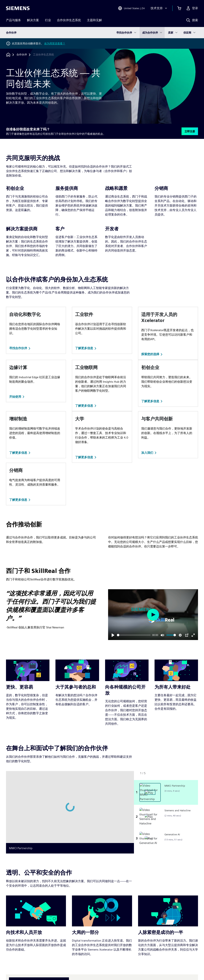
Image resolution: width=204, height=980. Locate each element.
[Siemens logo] (18, 8)
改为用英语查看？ (55, 43)
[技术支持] (159, 8)
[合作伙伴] (22, 55)
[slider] (134, 635)
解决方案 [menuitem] (33, 20)
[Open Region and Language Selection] (131, 8)
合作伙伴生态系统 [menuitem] (69, 20)
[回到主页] (8, 55)
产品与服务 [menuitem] (13, 20)
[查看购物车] (179, 8)
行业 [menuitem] (48, 20)
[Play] (113, 635)
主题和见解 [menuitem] (94, 20)
